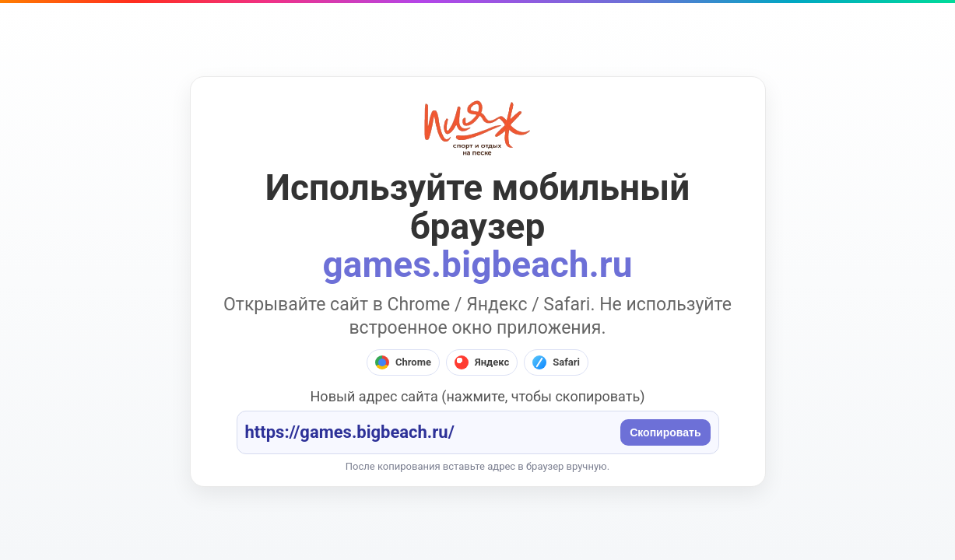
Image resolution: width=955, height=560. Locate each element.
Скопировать (665, 432)
